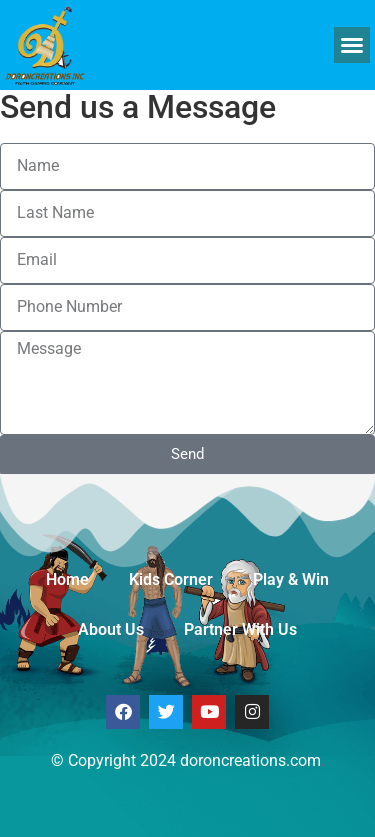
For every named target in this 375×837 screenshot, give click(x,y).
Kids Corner (171, 579)
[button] (352, 45)
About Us (111, 629)
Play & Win (291, 579)
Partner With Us (240, 629)
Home (67, 579)
